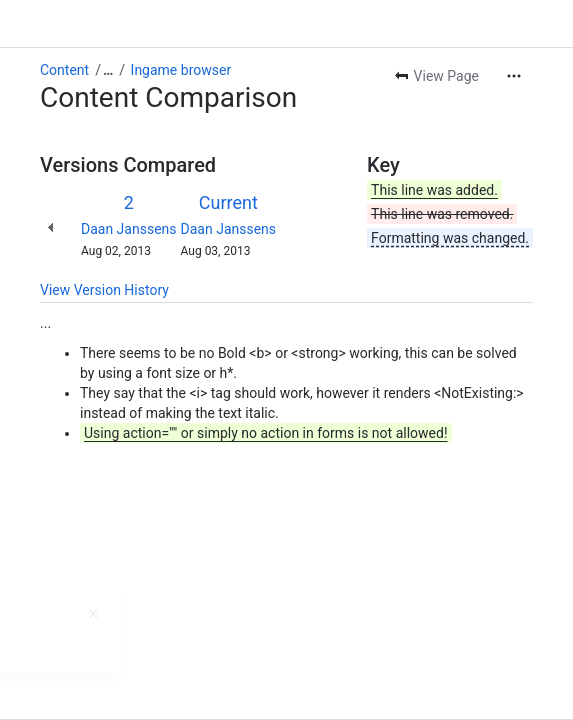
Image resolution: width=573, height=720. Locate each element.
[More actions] (514, 76)
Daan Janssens (129, 229)
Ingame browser (181, 70)
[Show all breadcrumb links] (108, 70)
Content (64, 70)
